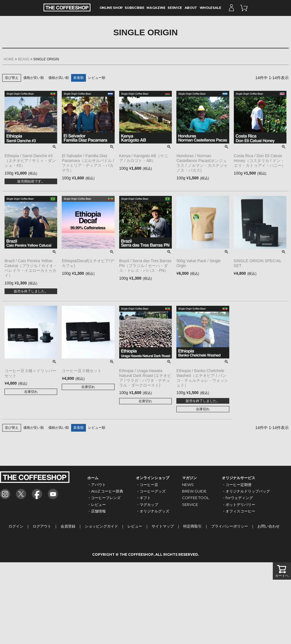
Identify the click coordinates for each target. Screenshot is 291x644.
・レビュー (97, 504)
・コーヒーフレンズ (104, 498)
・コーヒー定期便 (237, 485)
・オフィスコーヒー (239, 511)
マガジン (189, 478)
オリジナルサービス (239, 478)
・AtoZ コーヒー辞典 (105, 491)
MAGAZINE (156, 8)
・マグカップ (147, 504)
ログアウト (42, 526)
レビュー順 (97, 78)
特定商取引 (192, 526)
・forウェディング (237, 498)
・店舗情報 (97, 511)
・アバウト (97, 485)
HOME (9, 59)
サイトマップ (163, 526)
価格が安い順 (34, 78)
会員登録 (68, 526)
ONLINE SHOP (111, 8)
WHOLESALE (210, 8)
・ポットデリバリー (239, 504)
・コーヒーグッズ (151, 491)
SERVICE (175, 8)
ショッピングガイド (101, 526)
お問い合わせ (269, 526)
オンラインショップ (153, 478)
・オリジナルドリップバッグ (246, 491)
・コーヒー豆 (147, 485)
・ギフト (143, 498)
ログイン (16, 526)
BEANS (24, 59)
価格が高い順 (59, 78)
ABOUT (191, 8)
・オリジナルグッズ (153, 511)
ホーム (93, 478)
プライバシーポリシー (230, 526)
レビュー (135, 526)
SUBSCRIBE (134, 8)
